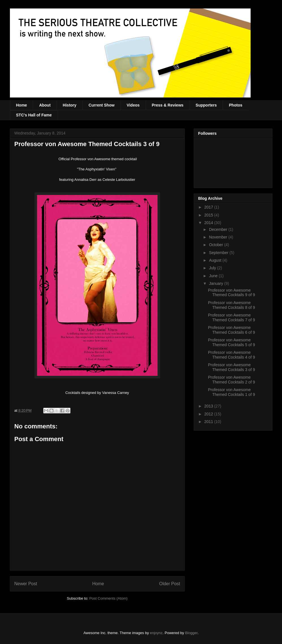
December (219, 229)
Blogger (191, 633)
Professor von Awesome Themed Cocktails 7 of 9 (231, 317)
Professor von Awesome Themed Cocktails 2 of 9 (231, 380)
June (214, 276)
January (217, 283)
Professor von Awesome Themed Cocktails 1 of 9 (231, 392)
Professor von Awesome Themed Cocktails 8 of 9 (231, 305)
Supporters (206, 105)
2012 (209, 414)
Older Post (170, 584)
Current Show (102, 105)
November (219, 237)
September (219, 253)
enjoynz (156, 633)
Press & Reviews (168, 105)
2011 (209, 422)
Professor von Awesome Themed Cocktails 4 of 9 (231, 355)
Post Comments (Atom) (108, 598)
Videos (133, 105)
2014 (209, 223)
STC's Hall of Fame (34, 115)
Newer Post (26, 584)
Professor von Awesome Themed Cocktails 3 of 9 (231, 367)
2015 (209, 215)
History (70, 105)
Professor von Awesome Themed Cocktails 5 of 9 (231, 342)
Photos (235, 105)
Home (22, 105)
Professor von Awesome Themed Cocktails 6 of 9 (231, 330)
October (217, 245)
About (45, 105)
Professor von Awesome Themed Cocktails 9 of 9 (231, 293)
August (216, 260)
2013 (209, 406)
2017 (209, 207)
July (213, 268)
